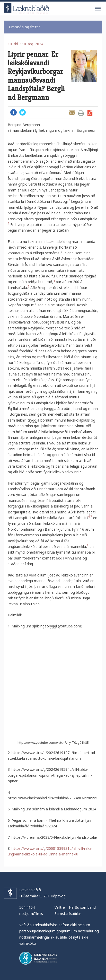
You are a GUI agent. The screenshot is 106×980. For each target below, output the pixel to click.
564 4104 (27, 907)
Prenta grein (81, 113)
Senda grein (72, 113)
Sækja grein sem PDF (90, 113)
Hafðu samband (82, 907)
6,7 (90, 517)
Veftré (60, 907)
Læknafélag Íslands (38, 958)
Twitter (23, 112)
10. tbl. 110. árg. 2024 (25, 44)
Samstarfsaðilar (68, 913)
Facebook (14, 112)
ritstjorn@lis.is (31, 913)
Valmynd (98, 9)
